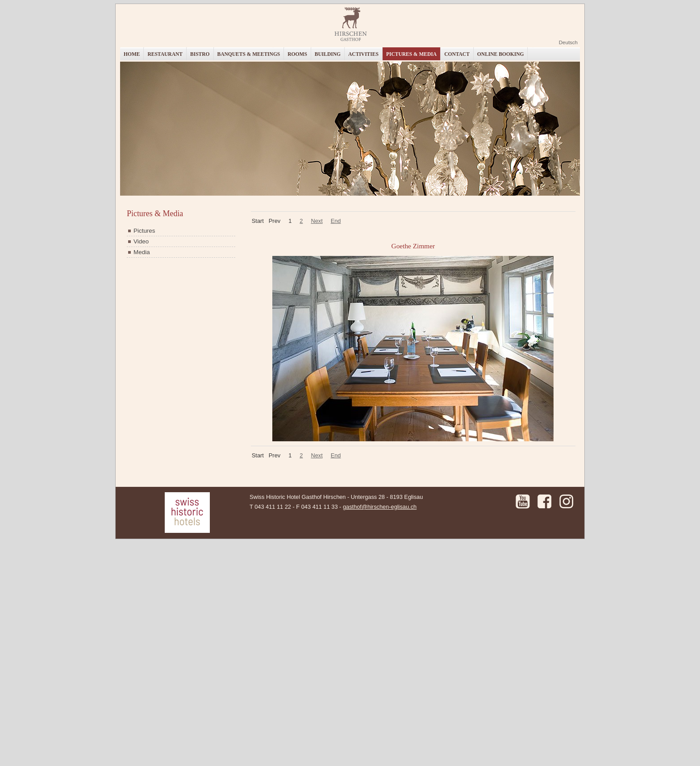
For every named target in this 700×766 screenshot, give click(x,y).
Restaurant (165, 54)
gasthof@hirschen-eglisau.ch (380, 507)
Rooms (297, 54)
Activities (363, 54)
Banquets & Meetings (249, 54)
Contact (457, 54)
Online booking (501, 54)
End (336, 221)
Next (317, 221)
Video (141, 241)
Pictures (144, 231)
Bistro (200, 54)
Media (142, 252)
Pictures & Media (411, 54)
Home (132, 54)
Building (328, 54)
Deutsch (568, 42)
